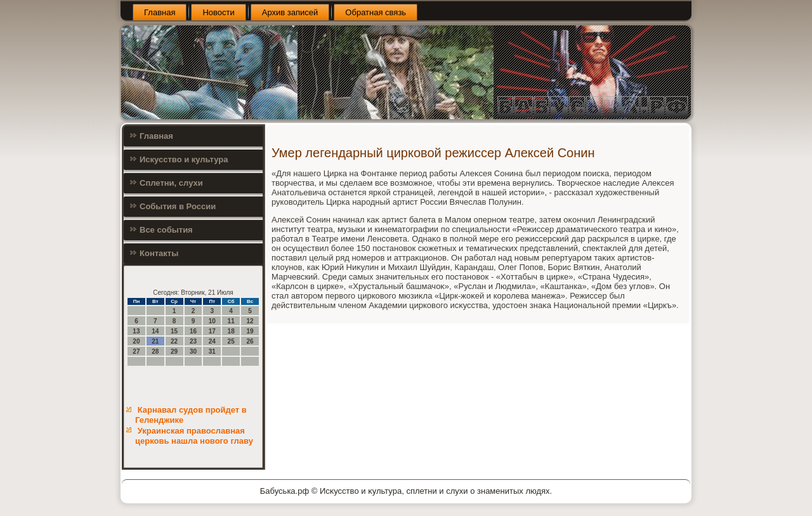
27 (136, 352)
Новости (218, 12)
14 (155, 331)
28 (155, 352)
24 (212, 341)
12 (250, 321)
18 (231, 331)
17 (212, 331)
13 (136, 331)
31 (212, 352)
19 (250, 331)
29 (174, 352)
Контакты (159, 253)
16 (193, 331)
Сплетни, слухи (171, 183)
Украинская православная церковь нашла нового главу (194, 436)
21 (155, 341)
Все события (166, 230)
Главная (160, 12)
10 (212, 321)
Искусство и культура (184, 159)
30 (193, 352)
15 (174, 331)
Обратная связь (376, 12)
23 (193, 341)
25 (231, 341)
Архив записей (290, 12)
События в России (178, 206)
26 (250, 341)
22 (174, 341)
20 (136, 341)
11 (231, 321)
